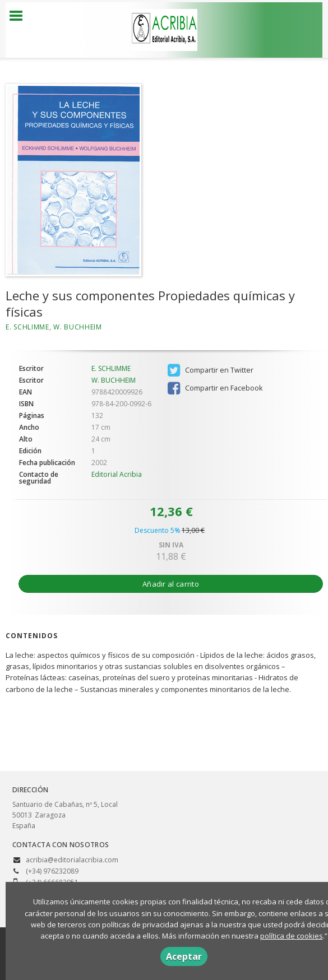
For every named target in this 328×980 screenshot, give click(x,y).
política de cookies (292, 936)
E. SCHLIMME (27, 327)
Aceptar (184, 956)
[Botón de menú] (20, 16)
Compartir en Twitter (211, 370)
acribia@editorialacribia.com (72, 860)
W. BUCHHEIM (78, 327)
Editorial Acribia (117, 474)
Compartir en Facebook (215, 388)
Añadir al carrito (171, 584)
